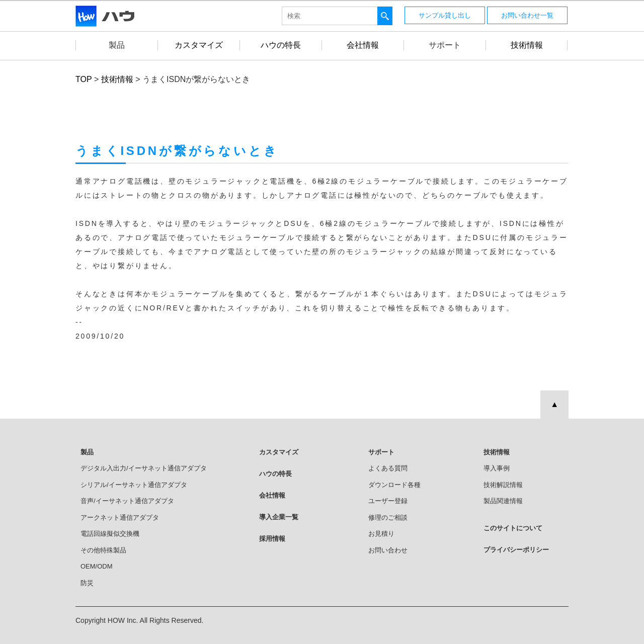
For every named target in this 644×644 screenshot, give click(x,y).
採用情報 (272, 539)
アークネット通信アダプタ (120, 517)
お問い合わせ (388, 550)
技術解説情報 (503, 485)
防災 (87, 583)
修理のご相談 (388, 517)
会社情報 (272, 495)
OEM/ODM (97, 566)
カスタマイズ (279, 452)
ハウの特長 (275, 474)
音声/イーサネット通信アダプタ (127, 501)
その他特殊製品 (103, 550)
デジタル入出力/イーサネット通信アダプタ (144, 468)
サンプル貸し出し (445, 15)
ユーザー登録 (388, 501)
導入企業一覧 (279, 517)
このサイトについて (513, 528)
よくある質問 (388, 468)
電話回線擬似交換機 (110, 534)
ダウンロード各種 (394, 485)
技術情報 (497, 452)
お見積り (381, 534)
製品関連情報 (503, 501)
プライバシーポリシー (516, 550)
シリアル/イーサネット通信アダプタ (134, 485)
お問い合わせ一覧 (527, 15)
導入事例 (497, 468)
